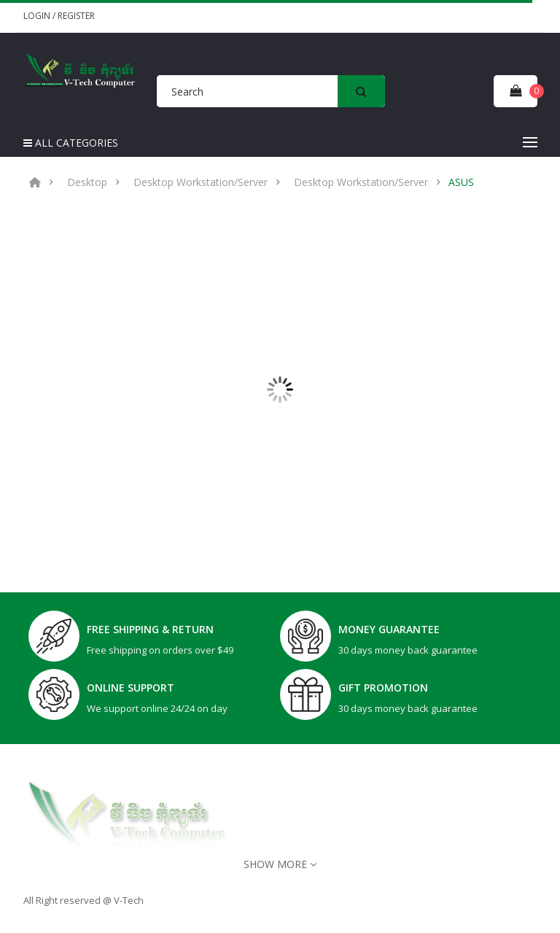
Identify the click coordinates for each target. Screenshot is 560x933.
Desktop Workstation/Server (201, 182)
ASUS (461, 182)
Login (38, 16)
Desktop (87, 182)
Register (76, 16)
